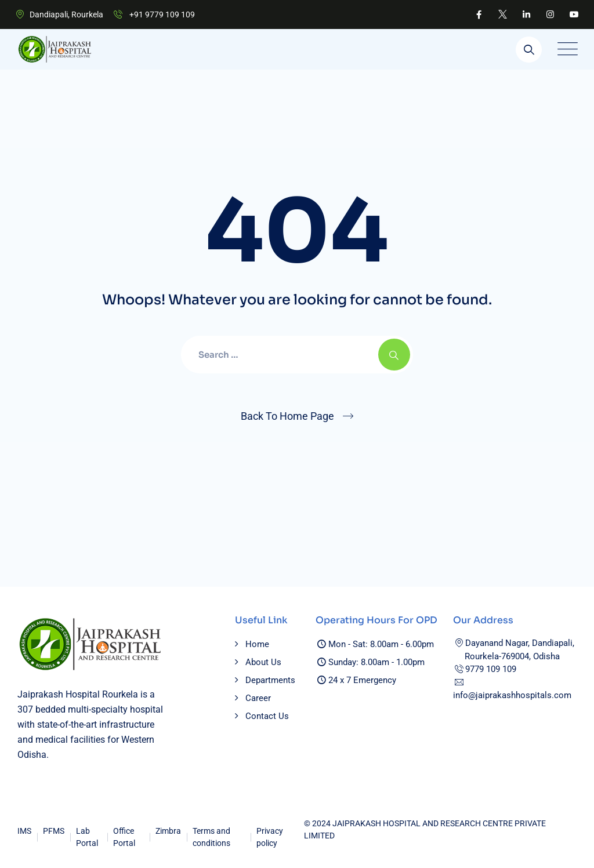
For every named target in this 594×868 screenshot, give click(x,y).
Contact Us (267, 716)
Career (258, 698)
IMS (24, 831)
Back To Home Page (287, 416)
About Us (263, 662)
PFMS (54, 831)
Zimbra (168, 831)
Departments (270, 680)
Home (257, 644)
